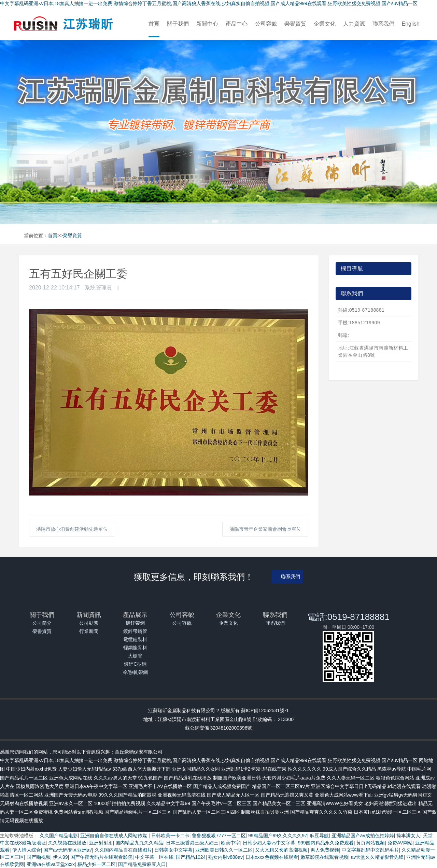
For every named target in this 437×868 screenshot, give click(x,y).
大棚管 (135, 656)
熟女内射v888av (225, 857)
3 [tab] (224, 221)
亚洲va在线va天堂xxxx (51, 864)
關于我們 (178, 24)
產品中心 (237, 24)
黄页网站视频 (370, 843)
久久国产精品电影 (59, 836)
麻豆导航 (319, 836)
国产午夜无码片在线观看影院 (101, 857)
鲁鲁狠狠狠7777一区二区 (219, 836)
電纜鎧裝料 (135, 639)
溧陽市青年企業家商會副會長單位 (265, 529)
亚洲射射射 (101, 843)
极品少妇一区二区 (97, 864)
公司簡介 (42, 623)
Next (425, 134)
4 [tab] (230, 221)
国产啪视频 (39, 857)
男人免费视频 (325, 850)
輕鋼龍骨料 (135, 648)
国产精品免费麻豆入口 (142, 864)
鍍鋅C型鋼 (135, 664)
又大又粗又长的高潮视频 (281, 850)
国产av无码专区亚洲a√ (68, 850)
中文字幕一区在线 (154, 857)
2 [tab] (215, 221)
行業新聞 (89, 631)
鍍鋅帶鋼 (135, 623)
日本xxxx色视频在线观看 (272, 857)
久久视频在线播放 (67, 843)
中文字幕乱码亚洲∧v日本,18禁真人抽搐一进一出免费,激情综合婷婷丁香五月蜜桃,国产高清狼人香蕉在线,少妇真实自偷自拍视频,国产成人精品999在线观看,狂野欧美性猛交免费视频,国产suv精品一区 (209, 3)
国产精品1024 (191, 857)
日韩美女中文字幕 (173, 850)
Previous (12, 134)
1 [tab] (207, 221)
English (411, 24)
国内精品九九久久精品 (139, 843)
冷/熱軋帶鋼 (135, 672)
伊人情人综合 (27, 850)
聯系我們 (383, 24)
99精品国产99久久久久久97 (278, 836)
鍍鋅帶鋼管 (135, 631)
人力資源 (354, 24)
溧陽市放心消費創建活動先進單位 (72, 529)
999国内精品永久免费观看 (326, 843)
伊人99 (60, 857)
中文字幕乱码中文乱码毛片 (370, 850)
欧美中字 (230, 843)
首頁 (154, 24)
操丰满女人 (408, 836)
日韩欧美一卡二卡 (170, 836)
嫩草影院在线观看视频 (324, 857)
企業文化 (325, 24)
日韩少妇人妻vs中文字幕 (269, 843)
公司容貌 (266, 24)
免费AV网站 (400, 843)
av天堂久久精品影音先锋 (377, 857)
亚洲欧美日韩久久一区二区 (224, 850)
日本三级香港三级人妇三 (192, 843)
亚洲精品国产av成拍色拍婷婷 (363, 836)
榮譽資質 (295, 24)
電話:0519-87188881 (348, 617)
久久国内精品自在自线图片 (123, 850)
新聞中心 (207, 24)
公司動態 (89, 623)
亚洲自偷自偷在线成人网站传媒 (114, 836)
